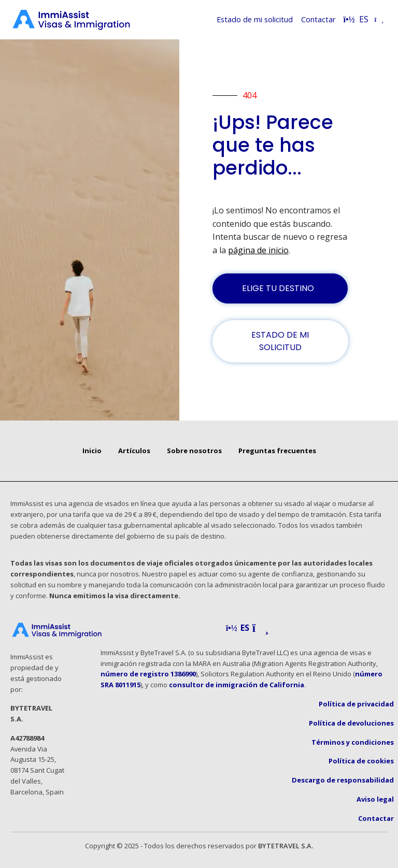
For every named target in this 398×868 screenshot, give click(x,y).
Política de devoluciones (351, 723)
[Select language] (364, 20)
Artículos (134, 451)
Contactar (318, 19)
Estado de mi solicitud (255, 19)
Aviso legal (375, 799)
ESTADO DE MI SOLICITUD (280, 341)
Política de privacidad (356, 704)
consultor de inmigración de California (237, 685)
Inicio (92, 451)
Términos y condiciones (353, 742)
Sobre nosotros (194, 451)
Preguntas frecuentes (277, 451)
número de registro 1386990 (148, 674)
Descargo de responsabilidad (343, 780)
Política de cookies (361, 761)
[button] (247, 628)
